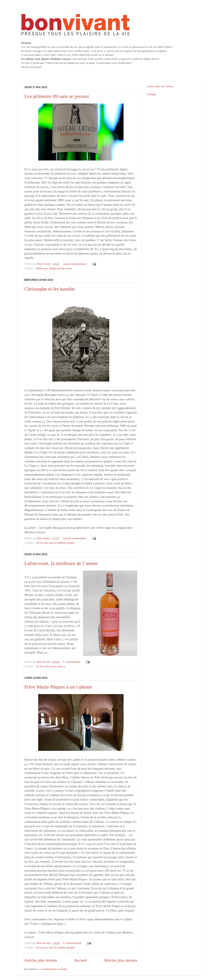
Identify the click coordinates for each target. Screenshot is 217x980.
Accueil (81, 960)
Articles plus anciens (120, 960)
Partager (152, 94)
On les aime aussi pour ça (51, 666)
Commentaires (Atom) (54, 969)
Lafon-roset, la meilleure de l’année (61, 563)
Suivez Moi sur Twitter (160, 86)
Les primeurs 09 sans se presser (57, 96)
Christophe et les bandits (50, 289)
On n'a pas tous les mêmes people (55, 543)
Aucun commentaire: (75, 264)
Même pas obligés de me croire (54, 268)
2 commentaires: (73, 943)
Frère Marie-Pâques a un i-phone (58, 687)
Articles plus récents (41, 960)
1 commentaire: (72, 662)
